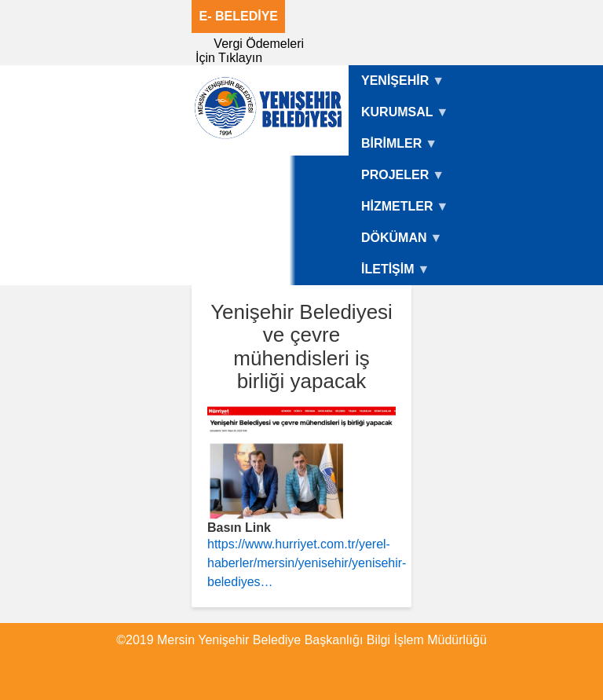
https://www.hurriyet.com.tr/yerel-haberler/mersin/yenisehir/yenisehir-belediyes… (307, 563)
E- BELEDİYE (239, 16)
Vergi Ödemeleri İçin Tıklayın (250, 51)
